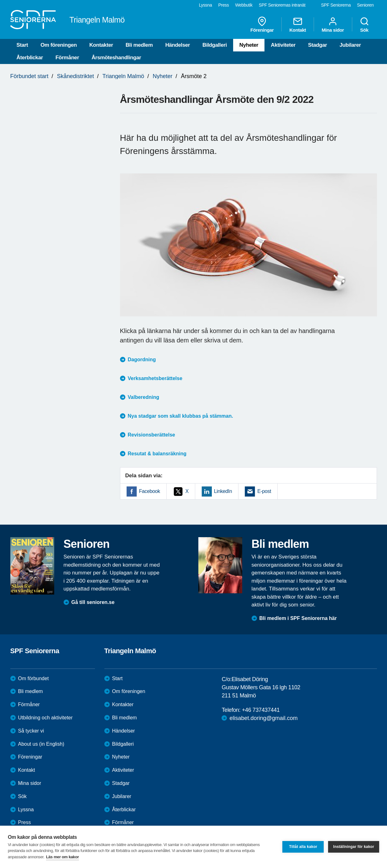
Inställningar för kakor (354, 847)
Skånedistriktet (76, 76)
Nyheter (249, 45)
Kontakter (101, 45)
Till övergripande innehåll (0, 0)
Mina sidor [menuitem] (333, 24)
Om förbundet (34, 678)
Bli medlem (139, 45)
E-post (264, 491)
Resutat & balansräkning (157, 454)
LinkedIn (223, 491)
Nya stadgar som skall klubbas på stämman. (180, 416)
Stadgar (318, 45)
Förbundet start (29, 76)
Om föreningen (59, 45)
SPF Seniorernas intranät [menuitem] (282, 5)
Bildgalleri (215, 45)
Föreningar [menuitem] (262, 24)
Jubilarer (350, 45)
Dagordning (142, 360)
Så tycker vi (31, 731)
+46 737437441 (261, 710)
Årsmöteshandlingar (116, 58)
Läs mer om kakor (63, 857)
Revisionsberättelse (152, 435)
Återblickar (30, 58)
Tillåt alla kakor (303, 847)
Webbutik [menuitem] (244, 5)
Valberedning (144, 397)
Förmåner (67, 58)
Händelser (178, 45)
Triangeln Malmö (123, 76)
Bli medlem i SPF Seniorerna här (298, 618)
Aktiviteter (283, 45)
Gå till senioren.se (93, 602)
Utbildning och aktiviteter (45, 718)
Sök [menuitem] (364, 24)
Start (22, 45)
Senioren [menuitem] (365, 5)
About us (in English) (41, 744)
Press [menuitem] (223, 5)
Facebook (150, 491)
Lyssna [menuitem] (206, 5)
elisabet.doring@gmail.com (263, 718)
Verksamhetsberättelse (155, 378)
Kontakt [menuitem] (298, 24)
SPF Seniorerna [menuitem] (336, 5)
